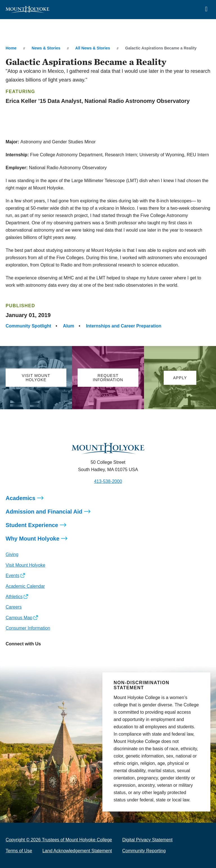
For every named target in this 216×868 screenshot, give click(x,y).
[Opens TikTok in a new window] (60, 656)
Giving (12, 554)
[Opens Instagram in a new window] (10, 656)
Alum (69, 326)
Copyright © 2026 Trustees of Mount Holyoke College (59, 840)
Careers (14, 607)
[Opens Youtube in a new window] (47, 656)
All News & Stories (93, 48)
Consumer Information (28, 628)
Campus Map (19, 618)
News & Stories (46, 48)
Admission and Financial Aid (44, 512)
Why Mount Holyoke (32, 539)
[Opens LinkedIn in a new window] (35, 656)
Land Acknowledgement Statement (77, 851)
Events (13, 576)
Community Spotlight (28, 326)
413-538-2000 (108, 481)
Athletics (14, 597)
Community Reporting (144, 851)
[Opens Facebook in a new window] (22, 656)
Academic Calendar (25, 586)
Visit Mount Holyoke (25, 565)
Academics (21, 498)
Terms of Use (19, 851)
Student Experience (32, 525)
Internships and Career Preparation (124, 326)
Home (11, 48)
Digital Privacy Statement (148, 840)
